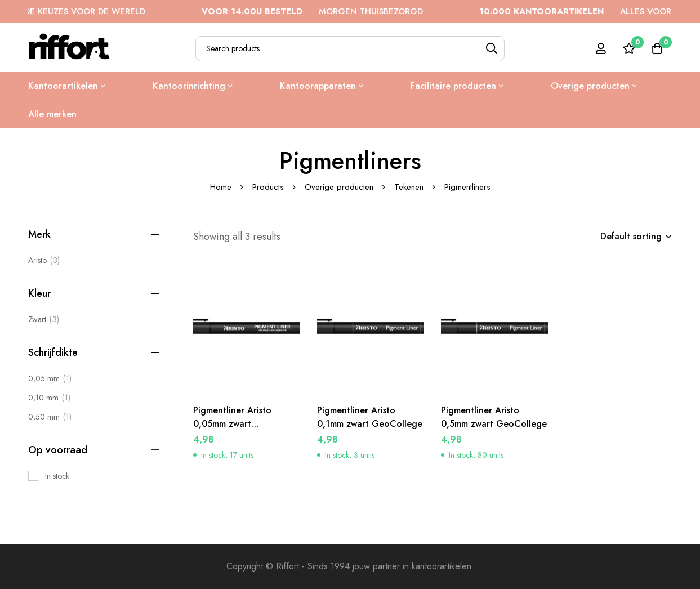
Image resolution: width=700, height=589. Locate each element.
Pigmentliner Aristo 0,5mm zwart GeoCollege (494, 417)
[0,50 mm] (50, 417)
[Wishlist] (629, 48)
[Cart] (657, 48)
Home (221, 187)
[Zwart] (44, 319)
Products (268, 187)
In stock (57, 476)
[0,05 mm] (50, 378)
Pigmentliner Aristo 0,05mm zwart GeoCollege (232, 424)
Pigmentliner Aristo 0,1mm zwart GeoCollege (370, 417)
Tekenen (409, 187)
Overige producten (339, 187)
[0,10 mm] (49, 398)
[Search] (492, 49)
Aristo (44, 260)
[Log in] (601, 48)
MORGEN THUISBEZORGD (322, 11)
